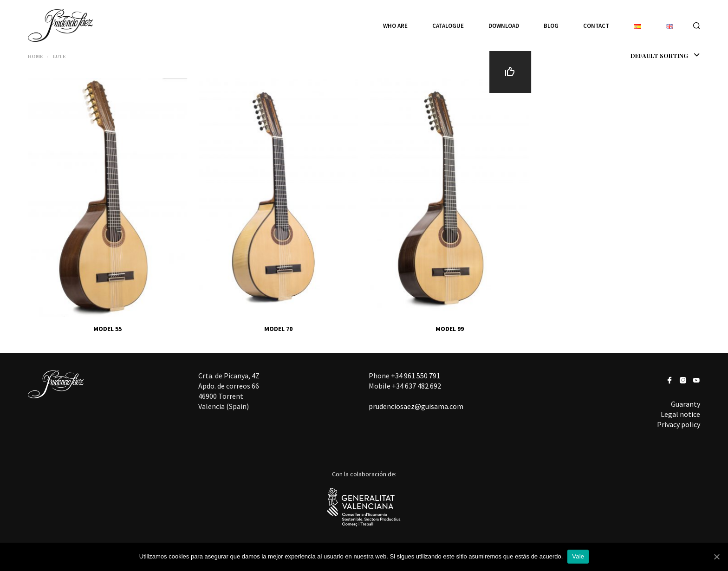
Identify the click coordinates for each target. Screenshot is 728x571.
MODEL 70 (278, 329)
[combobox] (646, 56)
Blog (551, 26)
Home (35, 56)
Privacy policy (679, 424)
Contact (596, 26)
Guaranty (686, 404)
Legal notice (680, 414)
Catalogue (448, 26)
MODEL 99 (450, 329)
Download (504, 26)
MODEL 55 (107, 329)
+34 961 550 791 (416, 376)
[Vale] (716, 557)
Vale (578, 556)
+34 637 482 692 (416, 386)
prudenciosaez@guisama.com (416, 406)
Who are (395, 26)
